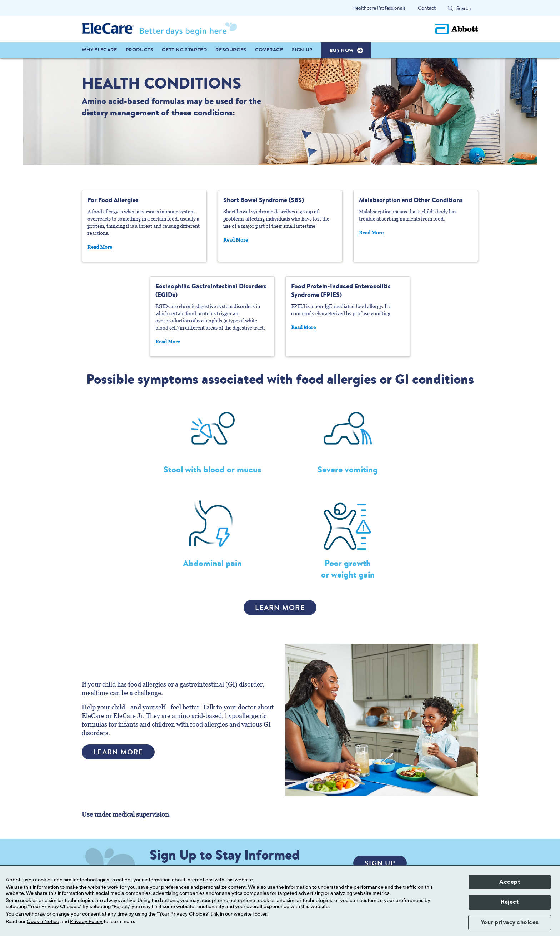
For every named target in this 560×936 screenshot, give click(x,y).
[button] (450, 8)
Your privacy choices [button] (510, 922)
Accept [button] (510, 882)
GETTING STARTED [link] (184, 50)
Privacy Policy (86, 922)
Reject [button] (510, 902)
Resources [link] (231, 50)
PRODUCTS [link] (140, 50)
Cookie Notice (43, 922)
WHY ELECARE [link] (99, 50)
